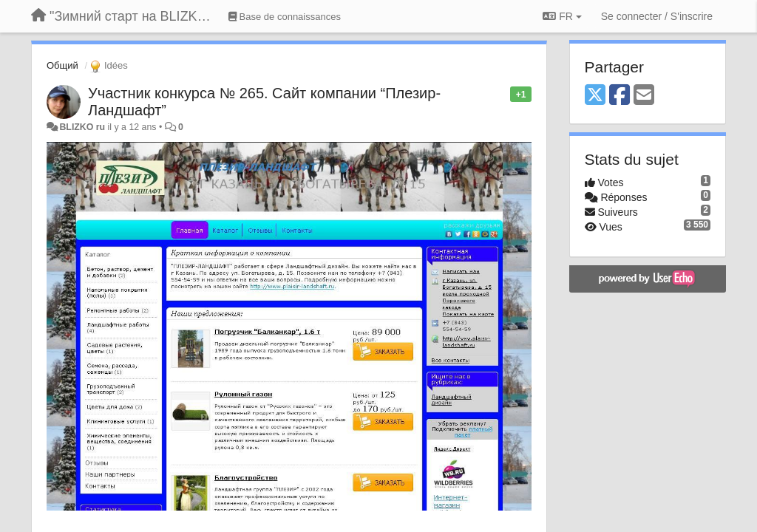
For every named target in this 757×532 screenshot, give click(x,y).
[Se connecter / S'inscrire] (657, 16)
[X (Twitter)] (595, 96)
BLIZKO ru (83, 127)
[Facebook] (619, 96)
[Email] (644, 96)
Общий (62, 65)
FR (562, 16)
